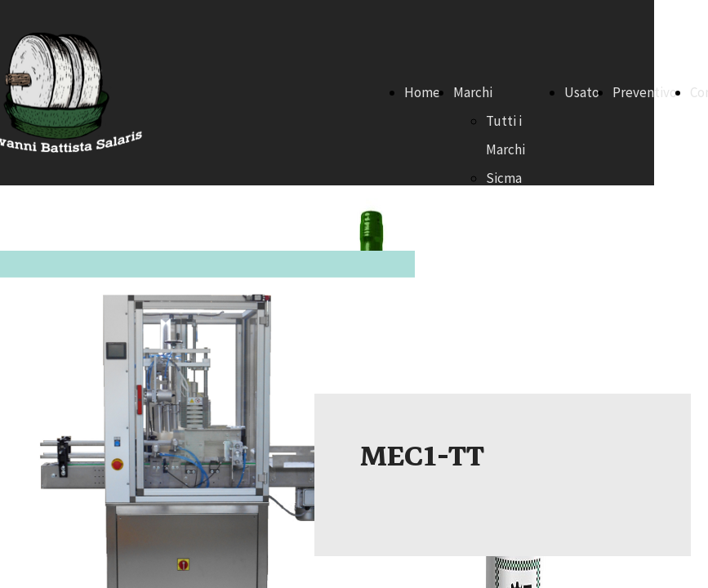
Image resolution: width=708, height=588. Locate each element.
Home (422, 92)
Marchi (473, 92)
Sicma (504, 178)
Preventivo (645, 92)
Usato (582, 92)
